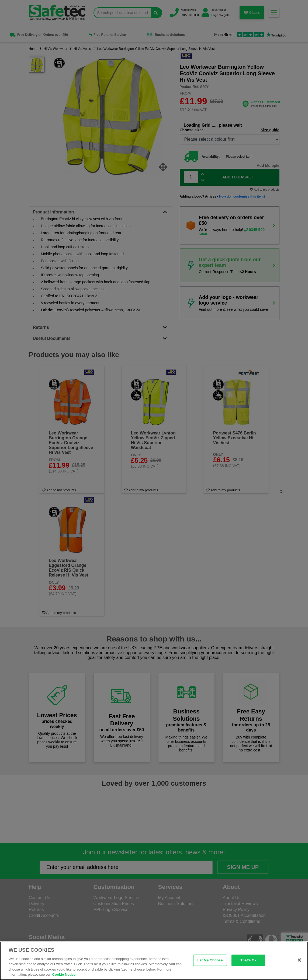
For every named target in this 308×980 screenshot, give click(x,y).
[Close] (299, 960)
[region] (154, 961)
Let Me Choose (210, 960)
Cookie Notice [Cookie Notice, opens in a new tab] (64, 974)
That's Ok (248, 960)
